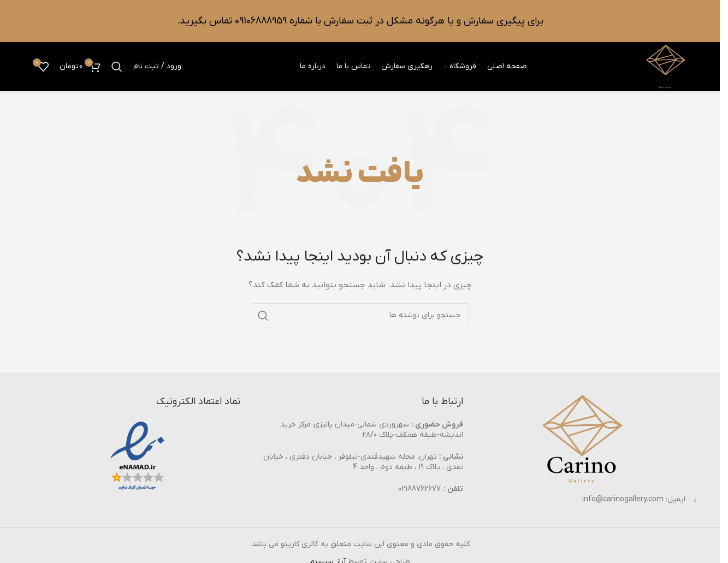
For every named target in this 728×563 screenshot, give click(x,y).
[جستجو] (117, 67)
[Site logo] (666, 66)
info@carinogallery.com (623, 499)
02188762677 (419, 489)
